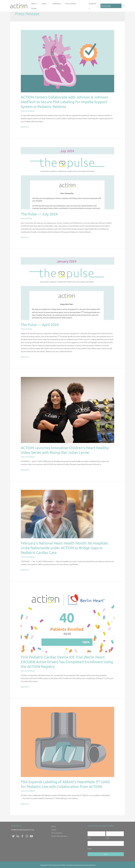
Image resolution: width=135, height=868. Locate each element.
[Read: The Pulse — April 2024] (67, 288)
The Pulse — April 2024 (40, 325)
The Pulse (29, 218)
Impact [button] (53, 5)
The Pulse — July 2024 (39, 214)
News (23, 111)
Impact (54, 830)
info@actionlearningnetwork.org (23, 830)
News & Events (74, 5)
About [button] (44, 5)
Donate (84, 5)
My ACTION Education (59, 836)
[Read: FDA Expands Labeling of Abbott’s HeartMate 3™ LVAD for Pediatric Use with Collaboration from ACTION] (67, 742)
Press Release (31, 111)
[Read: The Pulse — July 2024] (67, 178)
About (54, 826)
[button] (46, 5)
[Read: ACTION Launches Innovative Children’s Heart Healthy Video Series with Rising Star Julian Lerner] (67, 410)
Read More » (25, 127)
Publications (62, 5)
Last (108, 837)
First (89, 837)
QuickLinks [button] (94, 5)
